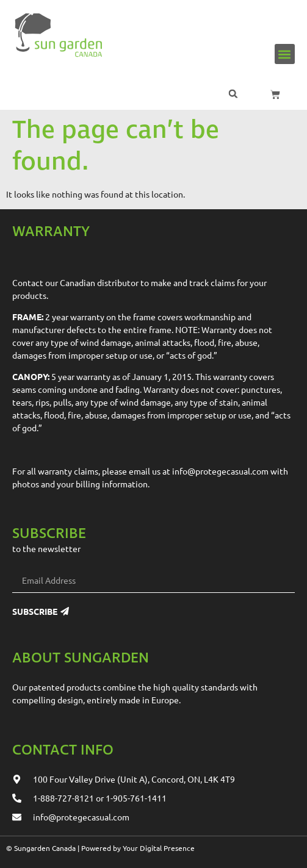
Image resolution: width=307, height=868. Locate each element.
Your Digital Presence (159, 848)
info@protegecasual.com (220, 471)
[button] (285, 54)
